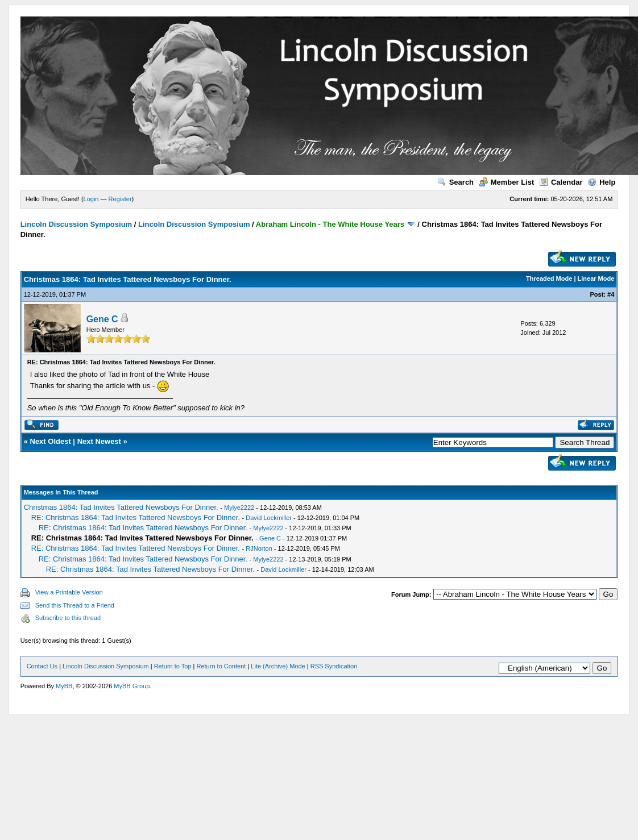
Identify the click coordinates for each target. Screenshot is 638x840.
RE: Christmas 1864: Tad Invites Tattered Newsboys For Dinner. (136, 517)
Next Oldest (51, 441)
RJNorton (259, 548)
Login (91, 199)
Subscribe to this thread (68, 618)
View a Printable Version (69, 592)
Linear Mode (596, 278)
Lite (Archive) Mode (278, 666)
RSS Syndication (334, 666)
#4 (611, 294)
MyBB (64, 686)
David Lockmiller (269, 518)
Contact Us (42, 666)
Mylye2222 (239, 508)
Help (601, 182)
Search (455, 182)
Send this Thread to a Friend (75, 605)
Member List (507, 182)
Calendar (561, 182)
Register (120, 199)
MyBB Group (132, 686)
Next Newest (99, 441)
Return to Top (173, 666)
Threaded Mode (549, 278)
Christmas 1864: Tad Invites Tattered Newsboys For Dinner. (121, 507)
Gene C (102, 319)
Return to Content (221, 666)
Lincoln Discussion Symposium (76, 224)
